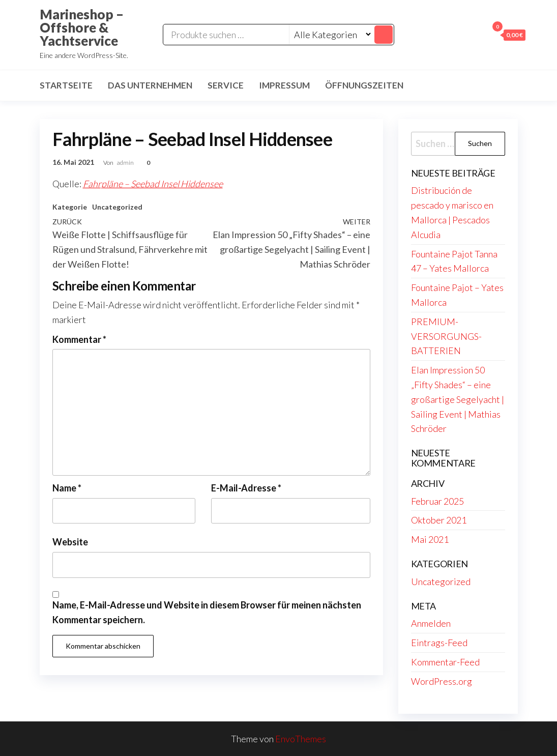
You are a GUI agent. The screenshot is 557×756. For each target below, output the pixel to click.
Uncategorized (117, 207)
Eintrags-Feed (439, 643)
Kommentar (79, 339)
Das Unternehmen (150, 85)
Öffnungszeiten (364, 85)
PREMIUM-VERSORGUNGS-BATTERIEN (446, 336)
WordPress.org (442, 681)
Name (67, 488)
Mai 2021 (430, 539)
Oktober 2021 (439, 520)
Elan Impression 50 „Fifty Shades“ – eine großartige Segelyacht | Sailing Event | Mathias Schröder (458, 399)
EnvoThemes (301, 739)
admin (126, 163)
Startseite (66, 85)
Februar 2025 (437, 501)
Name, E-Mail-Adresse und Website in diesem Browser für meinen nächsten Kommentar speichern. (207, 612)
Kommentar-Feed (445, 662)
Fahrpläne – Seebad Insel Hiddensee (153, 184)
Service (226, 85)
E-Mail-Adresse (246, 488)
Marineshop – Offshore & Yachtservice (82, 27)
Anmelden (431, 623)
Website (70, 542)
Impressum (284, 85)
